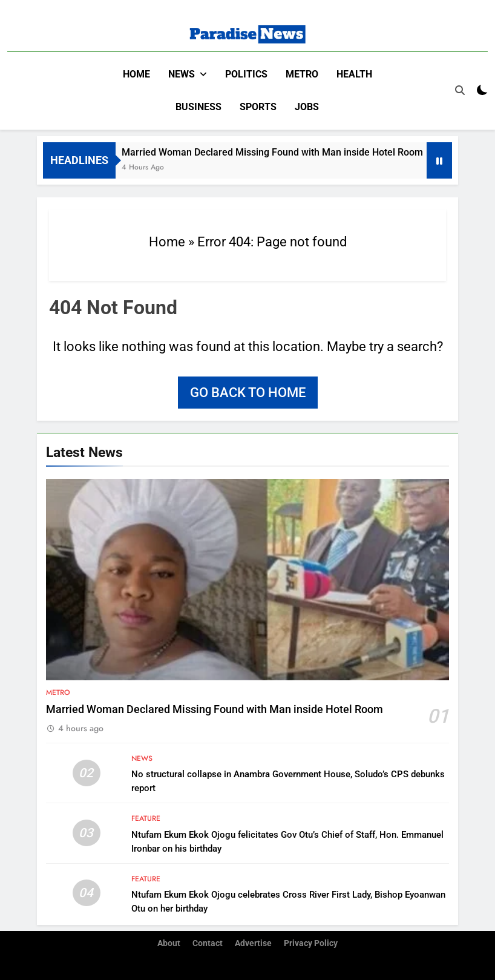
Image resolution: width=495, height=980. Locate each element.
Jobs (307, 107)
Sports (258, 107)
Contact (208, 943)
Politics (246, 74)
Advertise (253, 943)
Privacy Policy (311, 943)
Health (354, 74)
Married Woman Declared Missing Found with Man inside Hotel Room (292, 152)
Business (198, 107)
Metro (302, 74)
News (182, 74)
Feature (146, 818)
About (169, 943)
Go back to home (248, 392)
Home (136, 74)
